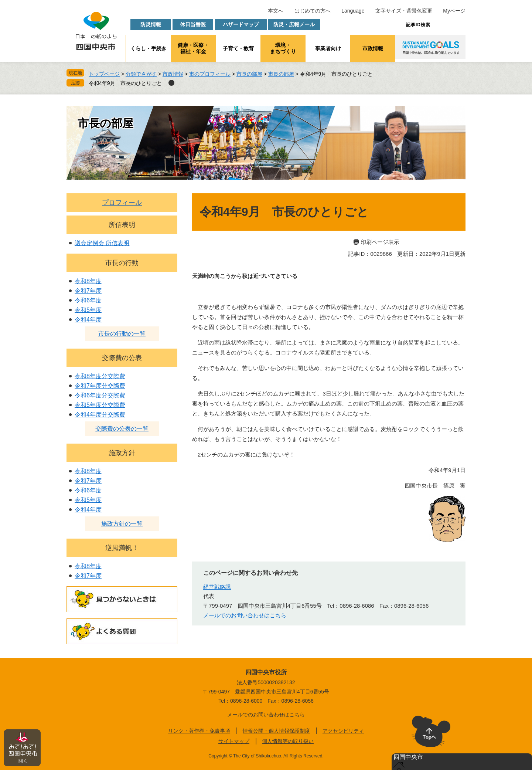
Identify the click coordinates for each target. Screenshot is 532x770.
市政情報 (373, 48)
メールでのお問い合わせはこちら (245, 615)
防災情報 (151, 24)
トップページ (104, 74)
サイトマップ (234, 741)
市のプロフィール (210, 74)
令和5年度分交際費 (100, 405)
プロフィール (122, 203)
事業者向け (328, 48)
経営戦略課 (217, 587)
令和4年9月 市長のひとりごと (125, 83)
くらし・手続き (149, 48)
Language (353, 11)
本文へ (276, 11)
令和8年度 (88, 281)
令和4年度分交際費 (100, 415)
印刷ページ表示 (380, 242)
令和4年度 (88, 320)
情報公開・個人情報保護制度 (276, 731)
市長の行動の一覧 (122, 334)
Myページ (454, 11)
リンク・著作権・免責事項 (199, 731)
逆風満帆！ (122, 548)
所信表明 (122, 225)
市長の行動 (122, 263)
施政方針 (122, 453)
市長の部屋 (249, 74)
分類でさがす (141, 74)
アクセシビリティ (343, 731)
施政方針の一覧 (122, 524)
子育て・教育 (238, 48)
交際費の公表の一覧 (122, 429)
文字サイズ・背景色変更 (404, 11)
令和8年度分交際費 (100, 376)
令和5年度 (88, 310)
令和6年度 (88, 300)
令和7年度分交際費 (100, 386)
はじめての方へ (313, 11)
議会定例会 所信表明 (102, 243)
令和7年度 (88, 291)
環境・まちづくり (283, 48)
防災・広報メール (294, 24)
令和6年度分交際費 (100, 395)
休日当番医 (193, 24)
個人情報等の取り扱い (288, 741)
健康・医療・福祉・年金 (193, 48)
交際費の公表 (122, 358)
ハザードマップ (241, 24)
